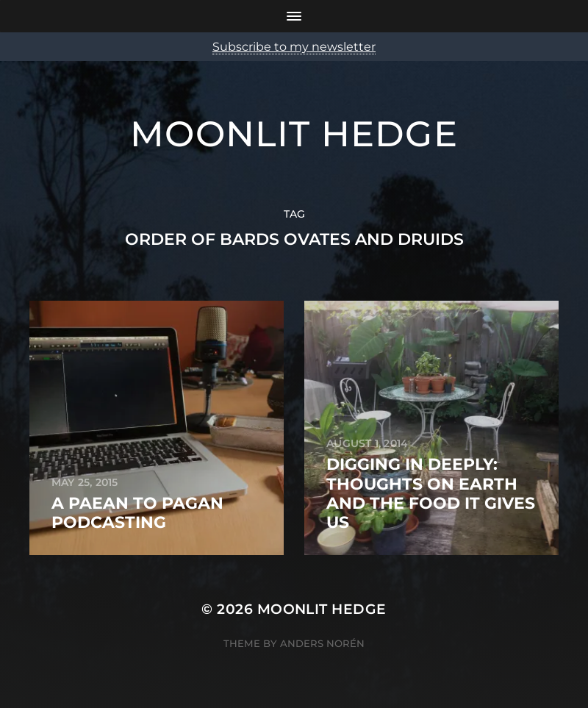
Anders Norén (322, 643)
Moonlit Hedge (294, 134)
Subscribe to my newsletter (294, 47)
